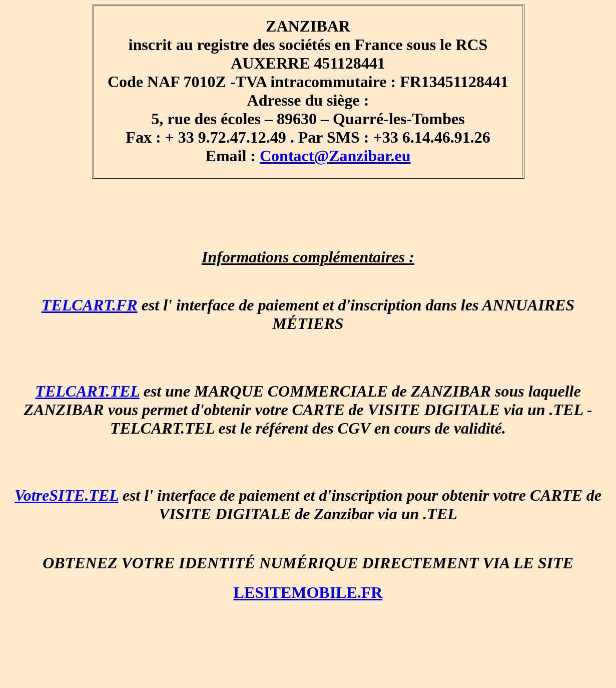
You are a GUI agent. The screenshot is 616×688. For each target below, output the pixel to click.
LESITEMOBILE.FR (308, 592)
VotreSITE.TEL (67, 495)
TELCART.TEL (87, 391)
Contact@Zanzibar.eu (335, 156)
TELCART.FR (90, 305)
